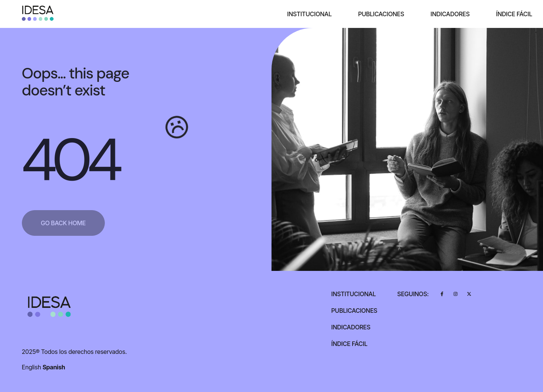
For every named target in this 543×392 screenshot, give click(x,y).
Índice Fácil (514, 14)
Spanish (54, 367)
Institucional (309, 14)
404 (69, 160)
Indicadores (450, 14)
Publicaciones (381, 14)
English (31, 367)
